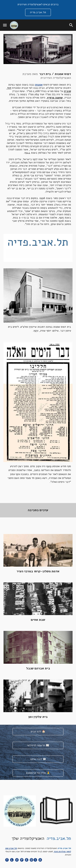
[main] (38, 149)
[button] (5, 25)
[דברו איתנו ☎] (38, 759)
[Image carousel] (38, 248)
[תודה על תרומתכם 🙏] (38, 773)
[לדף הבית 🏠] (38, 732)
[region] (38, 10)
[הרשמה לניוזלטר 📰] (38, 745)
